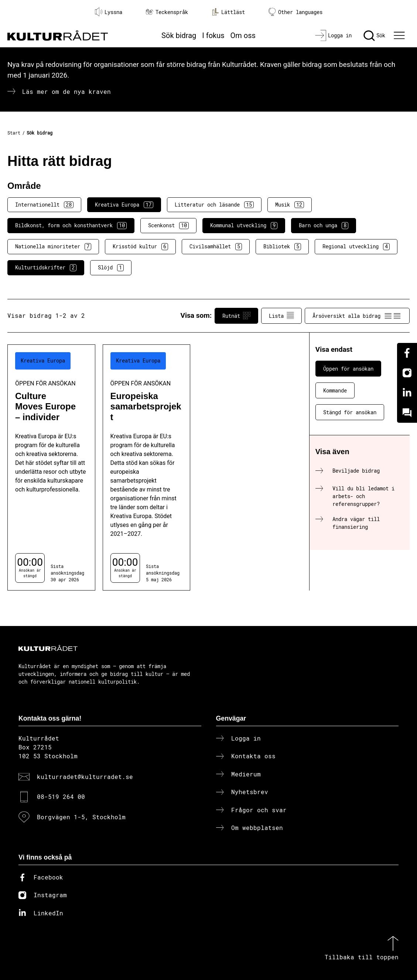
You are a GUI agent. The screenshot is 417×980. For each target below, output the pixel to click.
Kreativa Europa (124, 205)
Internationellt (44, 205)
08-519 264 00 (61, 797)
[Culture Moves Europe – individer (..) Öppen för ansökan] (51, 467)
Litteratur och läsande (214, 205)
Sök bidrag (179, 35)
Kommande (335, 390)
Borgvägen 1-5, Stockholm (81, 817)
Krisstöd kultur (140, 246)
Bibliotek (282, 246)
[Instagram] (407, 373)
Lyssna (109, 12)
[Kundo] (407, 413)
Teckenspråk (167, 12)
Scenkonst (168, 225)
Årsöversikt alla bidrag (357, 316)
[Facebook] (407, 353)
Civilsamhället (216, 246)
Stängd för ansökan (350, 412)
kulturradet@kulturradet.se (85, 777)
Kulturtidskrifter (46, 268)
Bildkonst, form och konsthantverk (71, 225)
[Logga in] (333, 35)
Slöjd (111, 268)
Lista (281, 316)
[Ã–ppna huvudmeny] (400, 35)
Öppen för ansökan (348, 369)
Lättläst (228, 12)
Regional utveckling (356, 246)
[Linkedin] (407, 393)
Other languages (295, 12)
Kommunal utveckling (244, 225)
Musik (290, 205)
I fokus (213, 35)
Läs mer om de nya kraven (66, 91)
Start (14, 133)
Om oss (243, 35)
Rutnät (236, 316)
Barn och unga (324, 225)
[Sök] (374, 35)
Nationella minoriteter (53, 246)
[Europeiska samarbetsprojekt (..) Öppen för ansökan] (147, 467)
